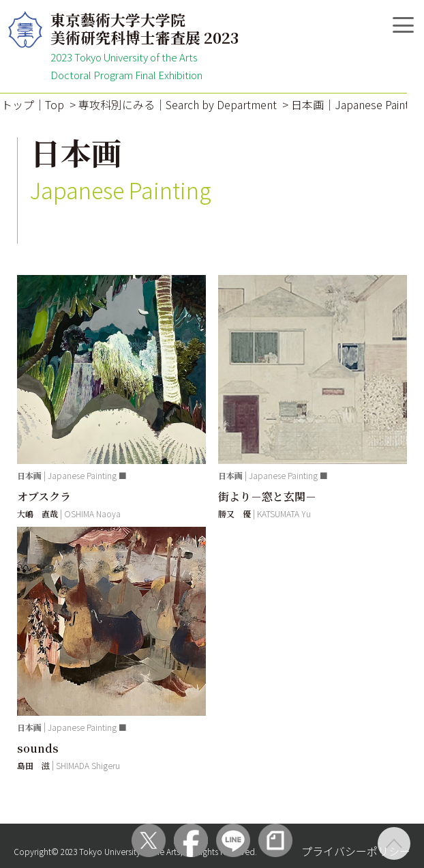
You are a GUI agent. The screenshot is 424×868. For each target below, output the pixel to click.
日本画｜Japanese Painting (357, 104)
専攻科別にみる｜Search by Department (178, 104)
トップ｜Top (33, 104)
